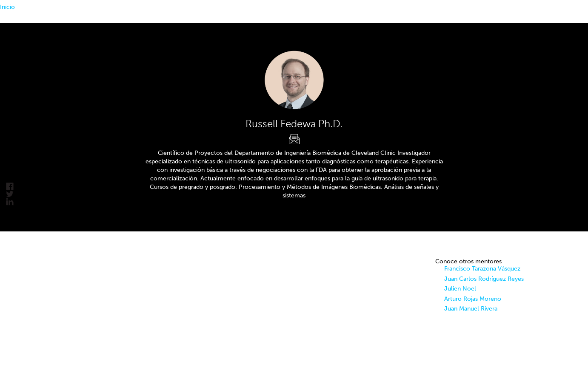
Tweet (10, 194)
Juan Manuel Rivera (471, 309)
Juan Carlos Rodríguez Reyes (484, 279)
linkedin (10, 202)
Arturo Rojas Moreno (473, 299)
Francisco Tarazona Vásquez (482, 269)
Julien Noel (460, 289)
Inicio (7, 7)
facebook (10, 187)
